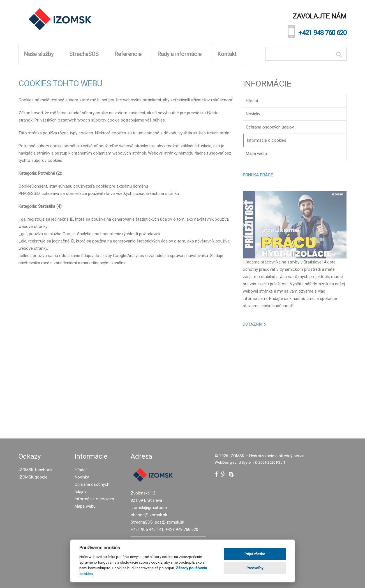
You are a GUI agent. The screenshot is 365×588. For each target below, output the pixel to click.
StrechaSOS (86, 54)
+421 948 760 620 (322, 33)
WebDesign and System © (250, 462)
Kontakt (229, 54)
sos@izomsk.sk (169, 522)
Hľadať (252, 101)
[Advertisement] (295, 380)
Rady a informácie (182, 54)
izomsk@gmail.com (149, 508)
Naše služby (41, 54)
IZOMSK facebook (35, 470)
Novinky (253, 114)
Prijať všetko (255, 554)
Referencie (130, 54)
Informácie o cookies (266, 140)
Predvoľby (255, 568)
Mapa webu (256, 153)
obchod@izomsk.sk (149, 515)
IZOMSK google (33, 477)
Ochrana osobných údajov (270, 127)
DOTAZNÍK (253, 324)
